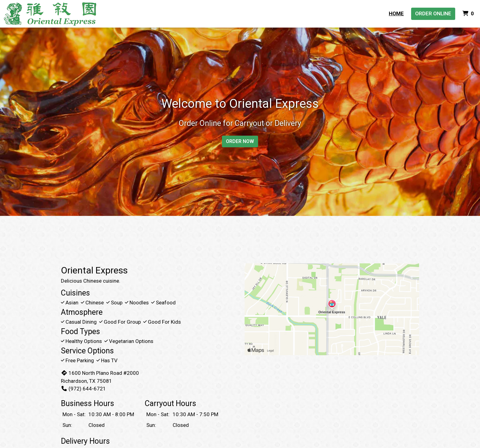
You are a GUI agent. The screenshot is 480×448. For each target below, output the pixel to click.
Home (396, 13)
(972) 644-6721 (83, 389)
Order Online (433, 13)
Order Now (240, 141)
